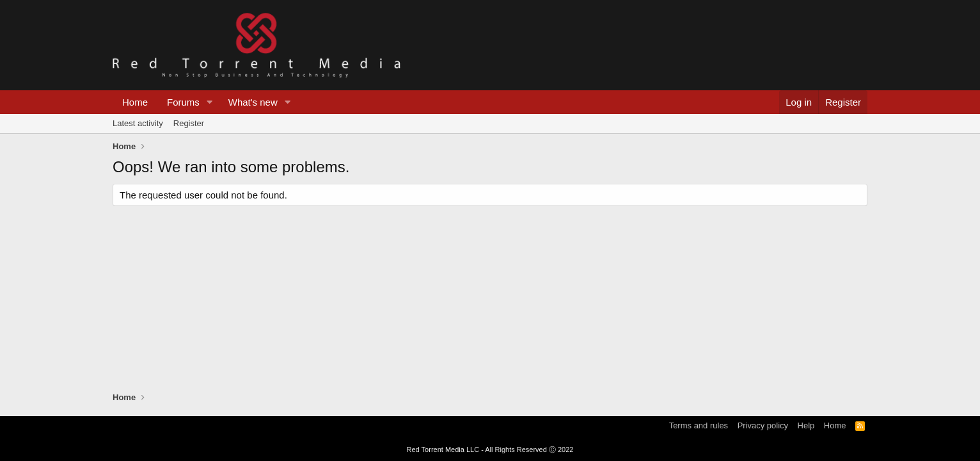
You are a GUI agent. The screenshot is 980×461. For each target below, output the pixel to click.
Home (135, 102)
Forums (183, 102)
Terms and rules (699, 425)
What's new (253, 102)
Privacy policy (763, 425)
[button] (210, 102)
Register (189, 123)
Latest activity (138, 123)
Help (806, 425)
